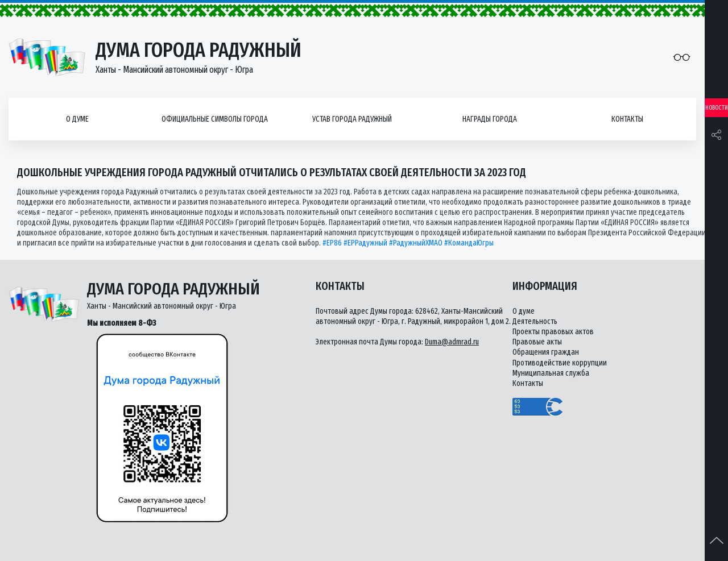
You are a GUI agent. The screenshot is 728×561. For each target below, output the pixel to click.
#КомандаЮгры (469, 243)
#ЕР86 (332, 243)
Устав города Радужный (352, 119)
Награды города (490, 119)
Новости (717, 108)
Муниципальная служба (551, 373)
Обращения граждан (546, 352)
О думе (77, 119)
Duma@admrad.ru (452, 342)
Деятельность (535, 321)
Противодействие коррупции (560, 363)
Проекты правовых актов (553, 332)
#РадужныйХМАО (416, 243)
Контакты (627, 119)
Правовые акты (537, 342)
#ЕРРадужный (365, 243)
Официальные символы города (215, 119)
